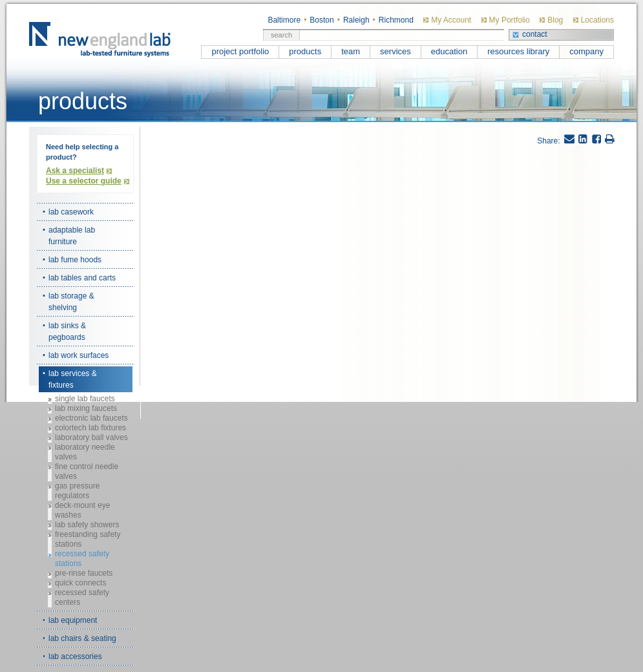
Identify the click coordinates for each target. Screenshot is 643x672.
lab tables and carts (82, 278)
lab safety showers (87, 525)
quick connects (80, 583)
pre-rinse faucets (84, 573)
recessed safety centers (82, 597)
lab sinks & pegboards (67, 331)
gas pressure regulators (77, 491)
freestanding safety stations (88, 539)
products (305, 51)
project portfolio (240, 51)
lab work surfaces (79, 355)
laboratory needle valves (85, 452)
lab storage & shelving (71, 302)
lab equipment (73, 620)
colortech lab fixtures (90, 428)
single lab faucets (85, 399)
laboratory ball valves (91, 437)
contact (535, 34)
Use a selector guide (84, 181)
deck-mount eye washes (82, 510)
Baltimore (284, 20)
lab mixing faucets (86, 408)
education (449, 51)
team (351, 51)
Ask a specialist (75, 171)
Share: (548, 141)
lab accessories (75, 656)
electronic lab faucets (91, 418)
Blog (555, 20)
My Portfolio (510, 20)
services (395, 51)
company (586, 51)
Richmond (396, 20)
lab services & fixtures (73, 379)
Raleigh (356, 20)
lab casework (71, 212)
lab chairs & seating (82, 638)
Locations (597, 20)
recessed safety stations (82, 559)
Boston (321, 20)
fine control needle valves (87, 471)
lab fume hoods (75, 260)
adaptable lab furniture (72, 236)
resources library (518, 51)
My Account (451, 20)
